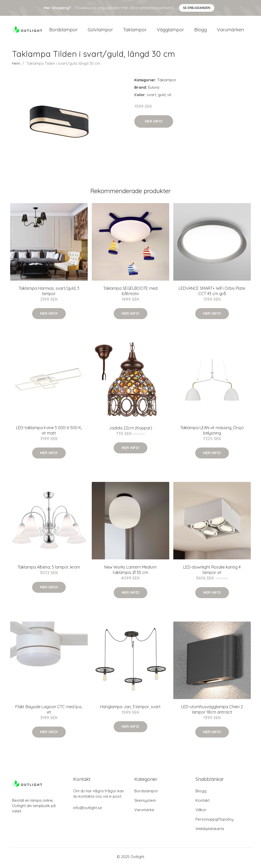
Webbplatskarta (210, 831)
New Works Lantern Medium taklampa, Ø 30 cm (130, 573)
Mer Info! (154, 124)
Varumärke (144, 812)
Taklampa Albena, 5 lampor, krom (49, 570)
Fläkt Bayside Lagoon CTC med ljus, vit (49, 712)
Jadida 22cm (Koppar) (130, 430)
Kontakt (203, 803)
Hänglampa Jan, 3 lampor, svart (130, 709)
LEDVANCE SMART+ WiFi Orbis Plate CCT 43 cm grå (212, 293)
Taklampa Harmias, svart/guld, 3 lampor (49, 293)
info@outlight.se (88, 810)
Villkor (201, 812)
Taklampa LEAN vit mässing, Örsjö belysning (212, 433)
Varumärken (230, 31)
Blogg (200, 31)
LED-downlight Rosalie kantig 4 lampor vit (212, 573)
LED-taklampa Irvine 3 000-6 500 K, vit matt (49, 433)
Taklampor (135, 31)
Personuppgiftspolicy (214, 822)
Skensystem (145, 803)
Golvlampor (100, 31)
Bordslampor (63, 31)
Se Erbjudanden (197, 8)
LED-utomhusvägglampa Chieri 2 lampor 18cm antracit (212, 712)
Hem (16, 66)
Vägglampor (170, 31)
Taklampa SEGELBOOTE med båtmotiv (130, 293)
